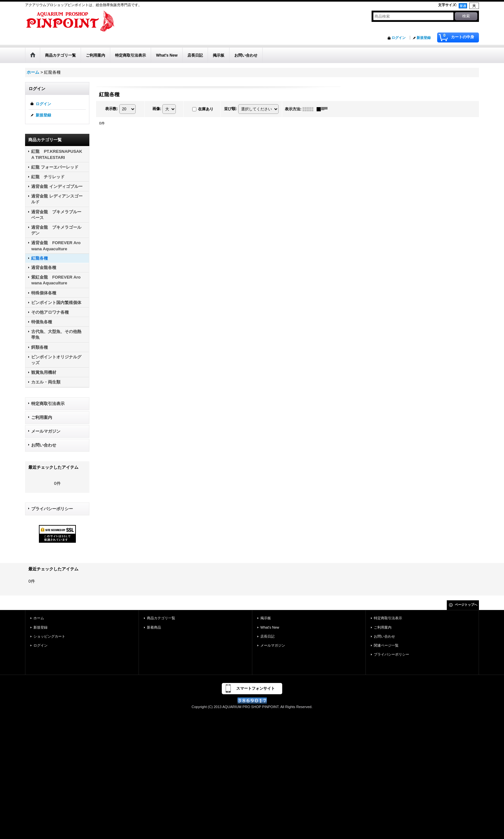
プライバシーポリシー (52, 509)
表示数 (112, 109)
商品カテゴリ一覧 (161, 618)
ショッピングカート (49, 636)
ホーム (39, 618)
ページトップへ (466, 605)
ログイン (399, 38)
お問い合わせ (44, 445)
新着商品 (154, 627)
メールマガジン (46, 431)
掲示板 (266, 618)
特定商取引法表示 (48, 404)
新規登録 (424, 38)
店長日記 (267, 636)
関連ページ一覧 (386, 645)
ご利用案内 (42, 417)
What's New (270, 627)
